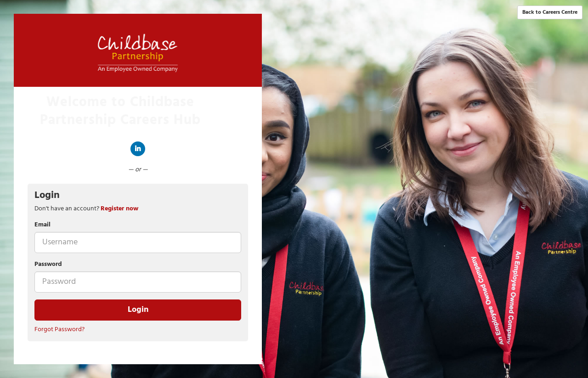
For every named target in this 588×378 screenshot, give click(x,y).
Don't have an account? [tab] (86, 209)
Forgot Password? (59, 330)
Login (138, 310)
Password (48, 265)
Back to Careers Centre (550, 12)
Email (42, 225)
